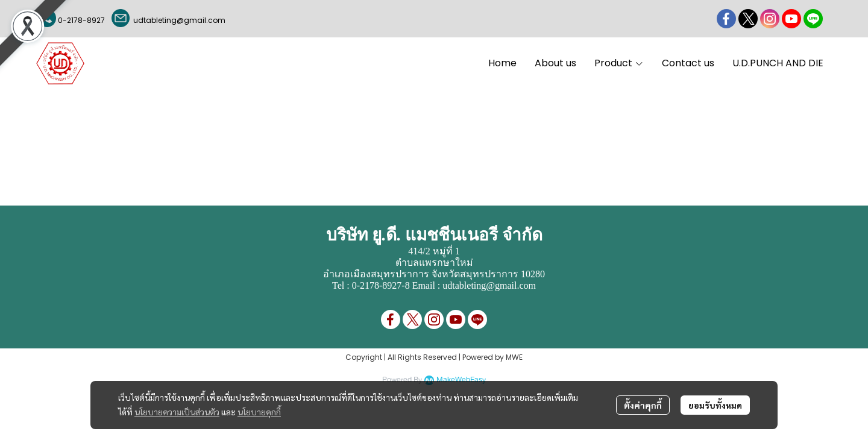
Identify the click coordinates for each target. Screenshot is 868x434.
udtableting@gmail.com (178, 20)
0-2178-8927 (81, 20)
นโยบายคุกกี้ (259, 412)
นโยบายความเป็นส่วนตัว (177, 412)
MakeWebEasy (461, 380)
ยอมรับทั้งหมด (715, 405)
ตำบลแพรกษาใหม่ (434, 263)
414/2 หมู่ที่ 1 (434, 251)
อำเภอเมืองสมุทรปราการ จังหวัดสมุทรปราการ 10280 (434, 274)
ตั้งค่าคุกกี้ (643, 405)
